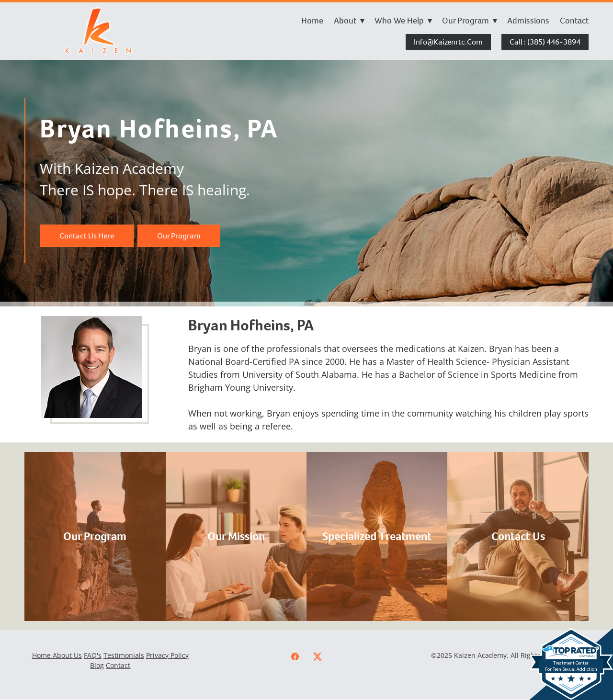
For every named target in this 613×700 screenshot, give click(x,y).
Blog (97, 665)
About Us (67, 655)
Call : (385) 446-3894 (545, 42)
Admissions (528, 21)
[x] (318, 657)
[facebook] (295, 657)
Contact (574, 21)
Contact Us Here (87, 236)
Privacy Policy (167, 655)
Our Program (470, 21)
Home (312, 21)
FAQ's (93, 655)
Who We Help (403, 21)
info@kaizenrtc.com (448, 42)
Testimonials (124, 655)
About (349, 21)
